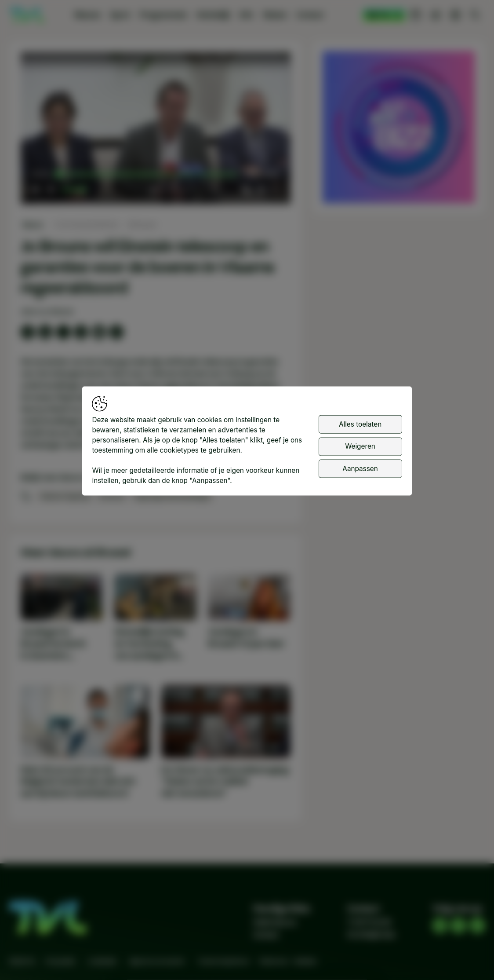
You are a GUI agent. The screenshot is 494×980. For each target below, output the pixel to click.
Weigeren (360, 446)
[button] (158, 130)
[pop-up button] (261, 189)
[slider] (148, 174)
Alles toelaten (360, 424)
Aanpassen (360, 468)
